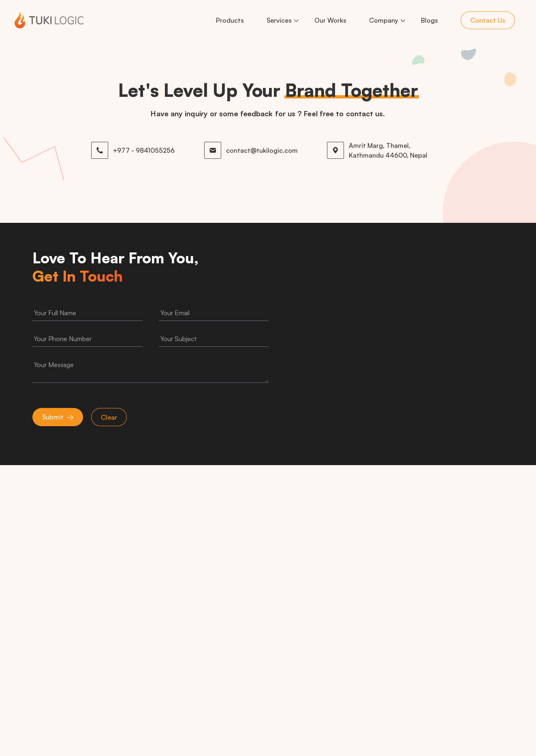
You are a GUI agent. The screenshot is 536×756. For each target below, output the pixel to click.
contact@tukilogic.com (262, 150)
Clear (109, 417)
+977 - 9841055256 (144, 150)
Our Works (330, 20)
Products (230, 20)
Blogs (429, 20)
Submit (53, 417)
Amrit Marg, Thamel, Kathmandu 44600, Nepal (388, 150)
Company (384, 20)
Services (279, 20)
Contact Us (488, 20)
